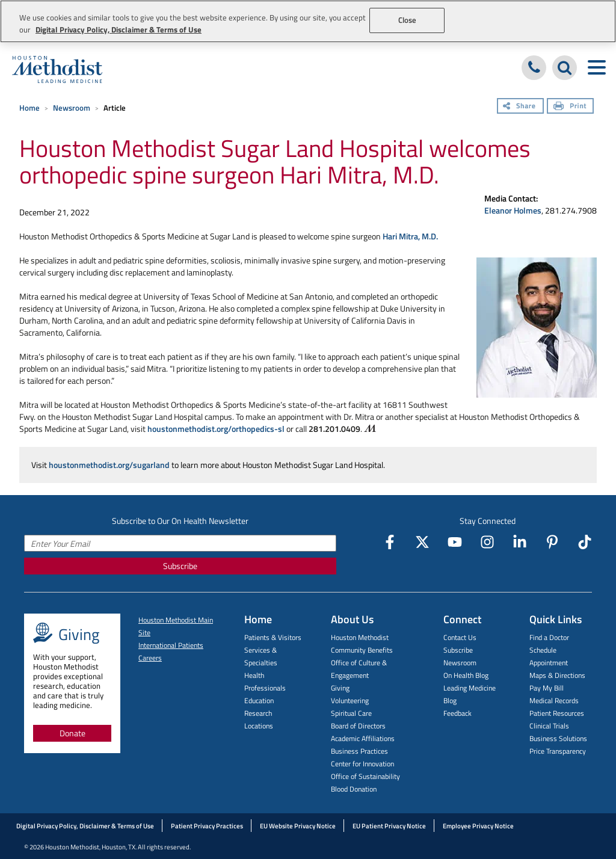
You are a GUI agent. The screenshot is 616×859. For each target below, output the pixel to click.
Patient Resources (557, 713)
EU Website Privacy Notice (298, 826)
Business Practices (359, 751)
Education (259, 700)
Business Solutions (558, 738)
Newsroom (72, 108)
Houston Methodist (360, 637)
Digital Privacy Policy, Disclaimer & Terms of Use (85, 826)
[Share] (520, 107)
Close (408, 20)
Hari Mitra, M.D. (410, 236)
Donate (72, 733)
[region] (308, 21)
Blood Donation (354, 789)
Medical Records (554, 700)
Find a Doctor (549, 637)
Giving (340, 688)
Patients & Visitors (273, 637)
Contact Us (460, 637)
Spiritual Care (351, 713)
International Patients (171, 645)
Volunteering (350, 700)
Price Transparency (558, 751)
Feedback (457, 713)
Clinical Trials (549, 726)
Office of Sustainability (365, 776)
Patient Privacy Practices (207, 826)
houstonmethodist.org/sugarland (109, 465)
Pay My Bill (547, 688)
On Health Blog (466, 675)
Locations (259, 726)
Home (29, 108)
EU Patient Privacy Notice (389, 826)
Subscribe (180, 566)
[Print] (570, 107)
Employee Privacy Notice (478, 826)
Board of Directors (358, 726)
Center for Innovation (362, 764)
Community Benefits (362, 650)
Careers (150, 658)
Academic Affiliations (363, 738)
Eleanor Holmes (513, 210)
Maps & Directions (557, 675)
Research (258, 713)
